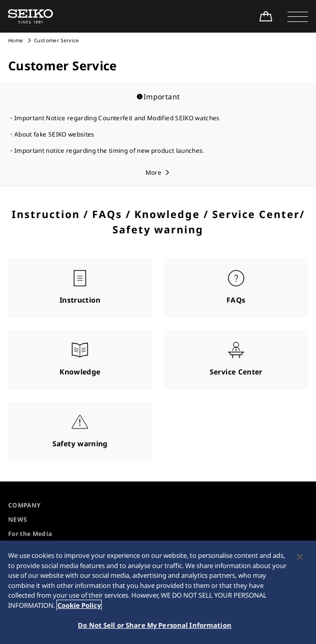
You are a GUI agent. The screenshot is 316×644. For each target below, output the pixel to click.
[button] (298, 16)
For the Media (30, 534)
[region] (158, 592)
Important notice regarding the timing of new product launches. (109, 151)
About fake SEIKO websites (54, 134)
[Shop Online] (266, 16)
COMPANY (24, 505)
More (153, 172)
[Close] (300, 557)
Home (16, 40)
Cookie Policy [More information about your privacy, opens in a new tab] (79, 605)
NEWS (18, 519)
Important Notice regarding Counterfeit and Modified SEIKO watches (117, 118)
